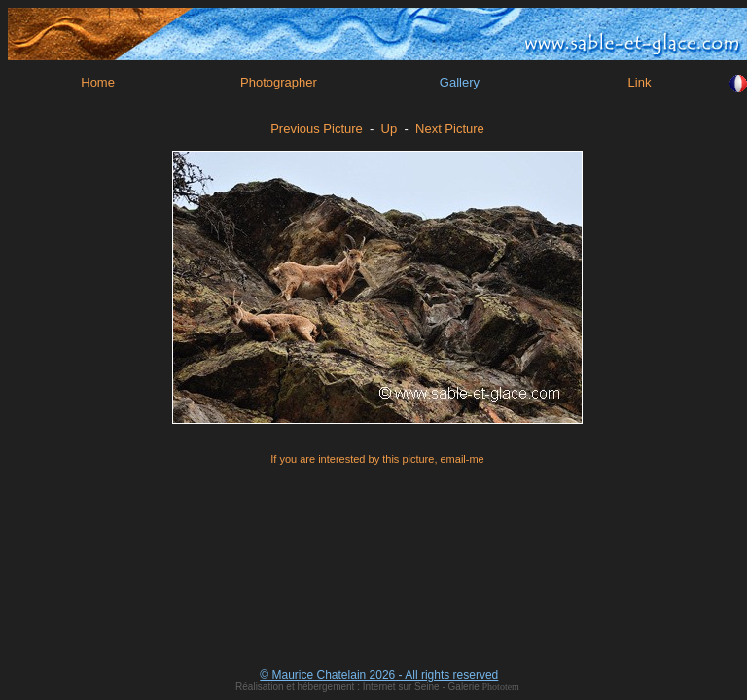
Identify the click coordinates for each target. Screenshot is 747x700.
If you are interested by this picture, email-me (377, 459)
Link (640, 82)
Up (390, 129)
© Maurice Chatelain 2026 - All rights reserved (379, 675)
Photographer (279, 82)
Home (98, 82)
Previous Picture (317, 129)
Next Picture (450, 129)
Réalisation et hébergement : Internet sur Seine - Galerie (358, 687)
